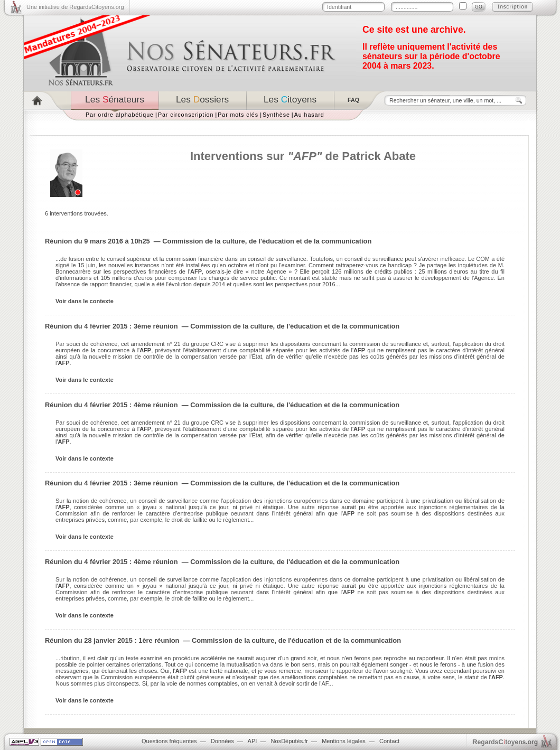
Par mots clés (238, 115)
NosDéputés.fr (290, 741)
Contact (389, 741)
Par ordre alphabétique (120, 115)
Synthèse (276, 115)
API (253, 741)
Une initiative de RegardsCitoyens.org (75, 7)
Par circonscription (186, 115)
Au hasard (309, 115)
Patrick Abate (379, 156)
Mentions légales (344, 741)
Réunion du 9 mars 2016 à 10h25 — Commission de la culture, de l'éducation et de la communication (208, 241)
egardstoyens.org (505, 742)
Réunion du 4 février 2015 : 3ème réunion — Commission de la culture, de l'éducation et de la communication (222, 326)
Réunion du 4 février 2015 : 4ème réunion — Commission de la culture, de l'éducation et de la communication (222, 405)
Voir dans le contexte (85, 301)
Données (222, 741)
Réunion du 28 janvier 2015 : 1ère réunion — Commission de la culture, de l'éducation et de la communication (223, 640)
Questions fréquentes (169, 741)
